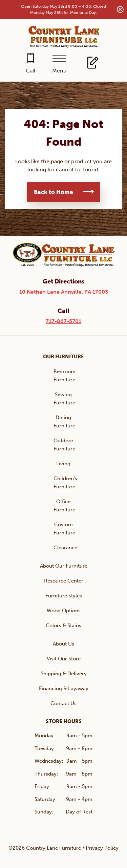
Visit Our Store (64, 659)
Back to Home (54, 192)
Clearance (65, 548)
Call (30, 71)
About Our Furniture (64, 566)
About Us (63, 644)
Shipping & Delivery (64, 674)
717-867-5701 (63, 321)
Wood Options (64, 611)
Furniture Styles (64, 596)
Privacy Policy (102, 848)
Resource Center (64, 581)
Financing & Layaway (64, 689)
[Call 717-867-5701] (31, 64)
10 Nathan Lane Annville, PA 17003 (64, 292)
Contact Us (63, 703)
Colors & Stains (63, 626)
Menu (59, 71)
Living (63, 464)
